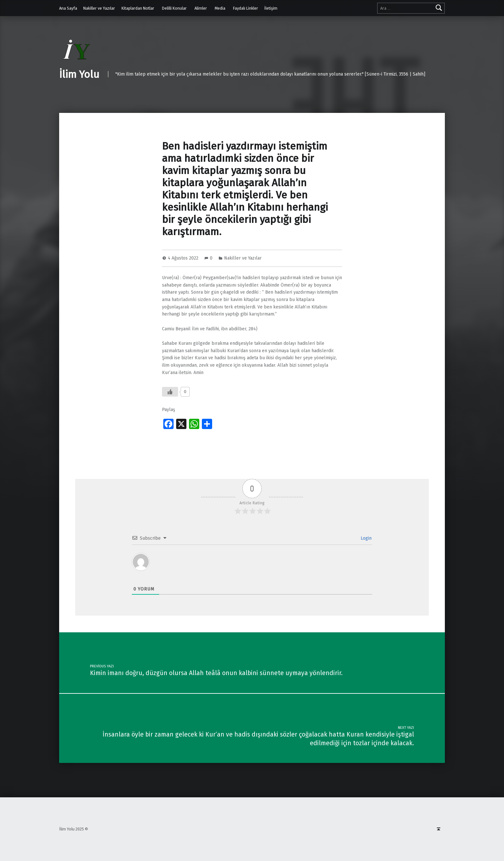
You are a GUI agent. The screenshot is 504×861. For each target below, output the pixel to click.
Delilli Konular (174, 8)
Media (220, 8)
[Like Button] (170, 392)
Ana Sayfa (68, 8)
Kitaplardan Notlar (138, 8)
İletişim (271, 8)
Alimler (201, 8)
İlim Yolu (79, 74)
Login (365, 538)
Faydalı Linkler (246, 8)
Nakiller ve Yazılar (99, 8)
